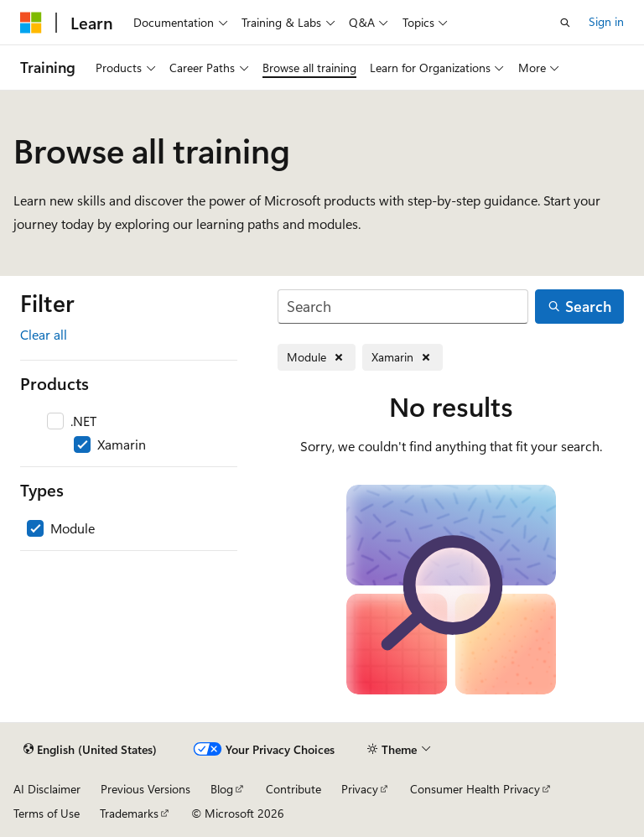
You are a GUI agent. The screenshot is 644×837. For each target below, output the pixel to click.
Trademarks (129, 813)
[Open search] (565, 23)
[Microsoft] (31, 23)
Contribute (293, 789)
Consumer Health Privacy (475, 789)
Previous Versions (145, 789)
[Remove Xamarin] (402, 358)
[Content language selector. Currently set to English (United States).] (90, 750)
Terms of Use (47, 813)
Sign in (606, 21)
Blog (222, 789)
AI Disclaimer (47, 789)
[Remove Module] (317, 358)
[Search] (403, 307)
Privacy (360, 789)
